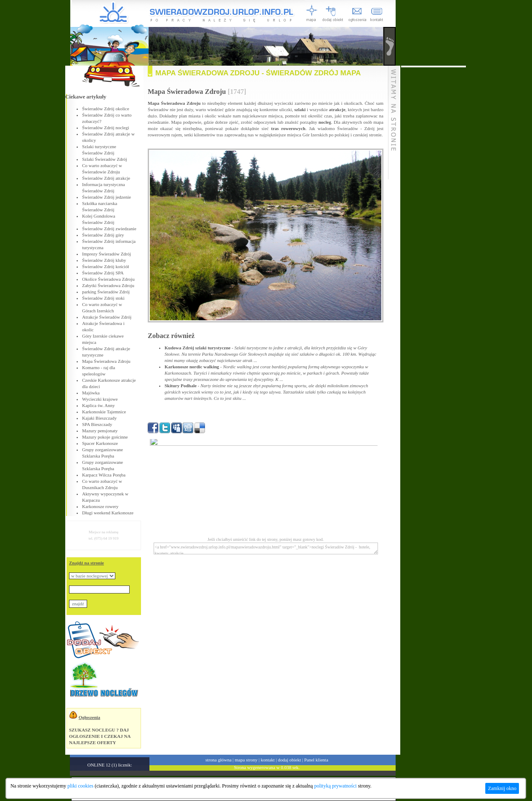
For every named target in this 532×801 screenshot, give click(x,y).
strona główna (218, 760)
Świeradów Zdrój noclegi (106, 128)
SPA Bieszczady (97, 424)
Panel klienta (316, 760)
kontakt (268, 760)
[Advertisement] (434, 194)
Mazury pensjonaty (100, 431)
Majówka (91, 393)
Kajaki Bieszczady (99, 418)
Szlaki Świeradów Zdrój (105, 159)
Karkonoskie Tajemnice (104, 412)
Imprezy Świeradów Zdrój (106, 254)
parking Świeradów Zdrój (106, 292)
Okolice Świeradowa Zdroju (108, 279)
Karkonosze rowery (100, 506)
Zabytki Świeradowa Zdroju (108, 285)
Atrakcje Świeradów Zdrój (107, 317)
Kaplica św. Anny (98, 405)
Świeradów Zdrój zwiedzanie (109, 229)
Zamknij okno (502, 788)
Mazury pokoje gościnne (105, 437)
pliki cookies (80, 786)
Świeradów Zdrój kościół (105, 266)
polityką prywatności (335, 786)
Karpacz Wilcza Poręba (104, 475)
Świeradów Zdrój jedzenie (106, 197)
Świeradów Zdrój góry (103, 235)
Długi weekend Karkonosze (108, 513)
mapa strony (246, 760)
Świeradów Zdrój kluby (104, 260)
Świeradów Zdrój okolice (106, 109)
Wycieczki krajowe (100, 399)
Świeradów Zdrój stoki (103, 298)
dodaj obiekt (289, 760)
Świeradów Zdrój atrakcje (106, 178)
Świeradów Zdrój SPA (103, 273)
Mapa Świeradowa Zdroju (106, 361)
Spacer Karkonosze (100, 443)
